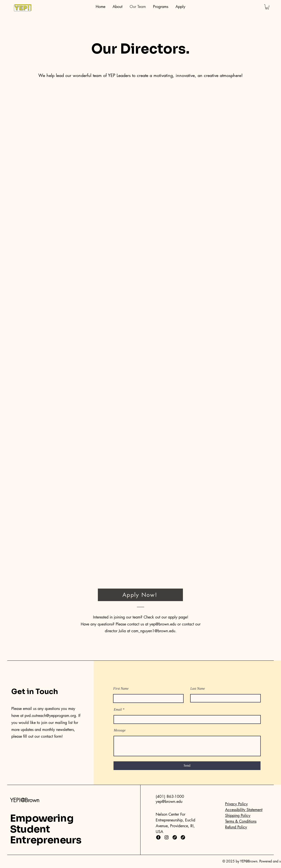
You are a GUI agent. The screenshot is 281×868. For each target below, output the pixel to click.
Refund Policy (236, 827)
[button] (267, 7)
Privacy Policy (236, 804)
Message (120, 730)
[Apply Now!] (140, 595)
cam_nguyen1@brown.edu (153, 631)
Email (118, 710)
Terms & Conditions (241, 821)
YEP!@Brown (25, 800)
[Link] (175, 837)
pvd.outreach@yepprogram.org (50, 716)
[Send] (187, 766)
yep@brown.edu (163, 624)
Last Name (198, 689)
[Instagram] (167, 837)
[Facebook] (158, 837)
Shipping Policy (238, 816)
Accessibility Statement (244, 810)
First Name (121, 689)
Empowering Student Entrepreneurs (46, 829)
